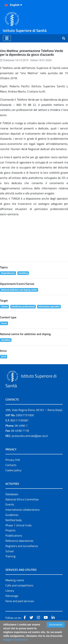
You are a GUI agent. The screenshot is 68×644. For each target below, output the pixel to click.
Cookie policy (13, 470)
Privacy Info (13, 460)
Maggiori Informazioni (15, 640)
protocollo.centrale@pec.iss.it (30, 436)
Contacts (11, 465)
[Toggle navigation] (7, 38)
